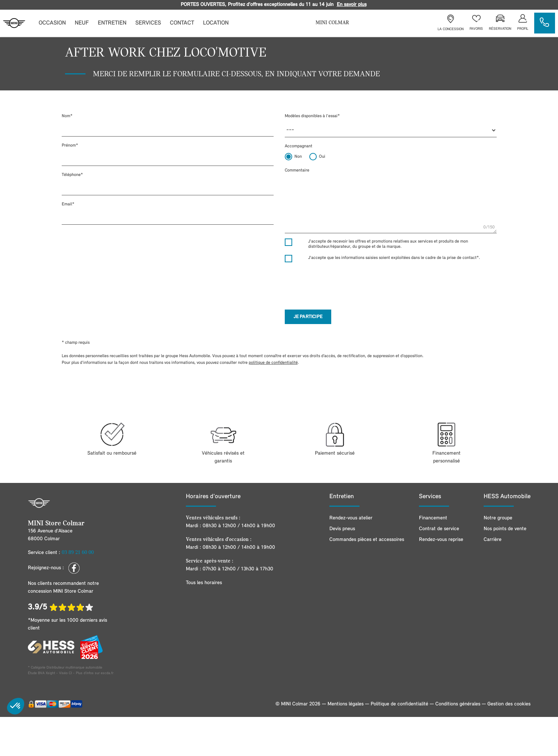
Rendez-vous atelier (351, 518)
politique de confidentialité (273, 363)
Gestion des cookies (509, 704)
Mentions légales (346, 704)
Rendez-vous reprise (441, 540)
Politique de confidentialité (399, 704)
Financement (433, 518)
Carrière (493, 540)
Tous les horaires (204, 583)
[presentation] (341, 283)
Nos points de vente (505, 529)
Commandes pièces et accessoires (367, 540)
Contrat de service (439, 529)
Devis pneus (342, 529)
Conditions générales (458, 704)
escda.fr (107, 673)
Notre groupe (498, 518)
